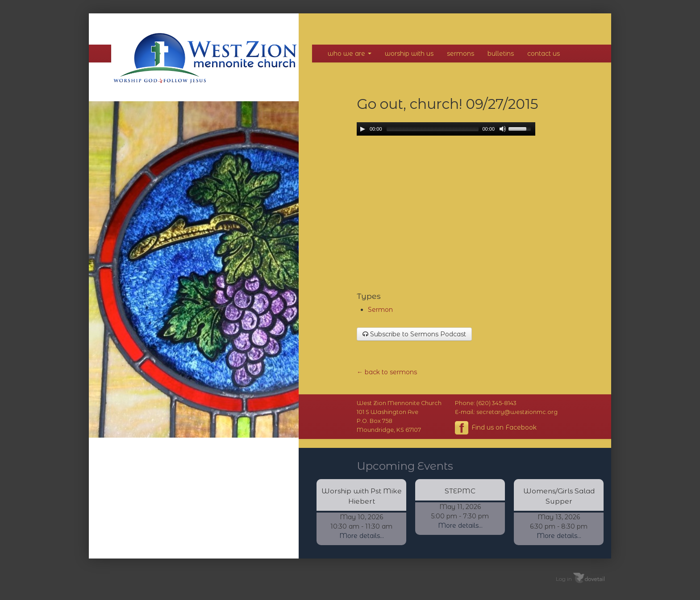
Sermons (460, 54)
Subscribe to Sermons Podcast (414, 334)
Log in (564, 578)
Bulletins (501, 54)
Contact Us (544, 54)
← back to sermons (387, 372)
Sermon (380, 310)
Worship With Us (409, 54)
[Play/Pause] (362, 129)
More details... (362, 536)
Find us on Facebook (496, 428)
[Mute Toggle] (503, 129)
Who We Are (350, 54)
